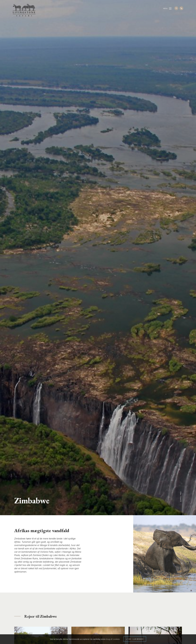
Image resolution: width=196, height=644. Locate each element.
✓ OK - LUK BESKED (135, 639)
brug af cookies (113, 639)
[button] (170, 9)
